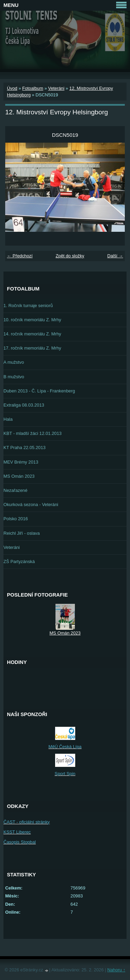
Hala (8, 419)
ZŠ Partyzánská (19, 562)
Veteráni (56, 88)
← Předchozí (20, 256)
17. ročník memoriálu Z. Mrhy (32, 348)
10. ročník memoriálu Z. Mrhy (32, 320)
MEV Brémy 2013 (21, 462)
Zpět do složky (70, 256)
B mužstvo (14, 377)
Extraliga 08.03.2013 (24, 405)
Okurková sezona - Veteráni (31, 505)
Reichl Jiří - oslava (22, 533)
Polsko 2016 (16, 519)
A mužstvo (14, 362)
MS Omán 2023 (19, 476)
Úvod (12, 88)
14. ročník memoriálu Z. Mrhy (32, 334)
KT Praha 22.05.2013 (24, 448)
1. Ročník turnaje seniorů (28, 306)
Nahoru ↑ (116, 970)
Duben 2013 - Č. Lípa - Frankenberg (39, 391)
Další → (115, 256)
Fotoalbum (33, 88)
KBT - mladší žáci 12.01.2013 (33, 433)
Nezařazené (15, 490)
